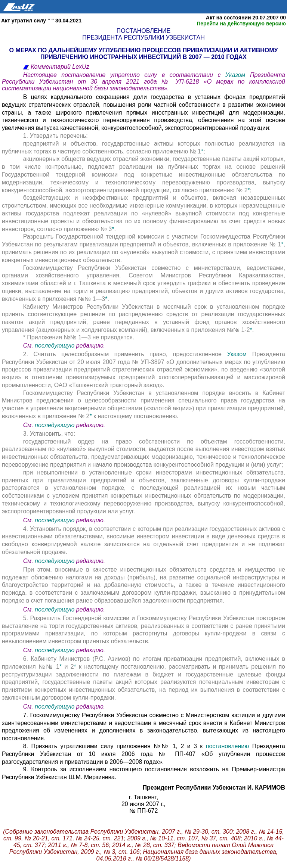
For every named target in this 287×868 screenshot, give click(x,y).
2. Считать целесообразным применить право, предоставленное (125, 354)
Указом (238, 75)
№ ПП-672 (144, 811)
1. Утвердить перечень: (55, 136)
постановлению (227, 746)
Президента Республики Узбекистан (143, 38)
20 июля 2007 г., (143, 804)
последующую (55, 346)
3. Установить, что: (49, 434)
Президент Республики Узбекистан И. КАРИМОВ (214, 788)
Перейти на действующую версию (241, 24)
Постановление (143, 31)
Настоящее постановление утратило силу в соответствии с (124, 75)
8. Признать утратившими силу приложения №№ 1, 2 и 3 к (115, 746)
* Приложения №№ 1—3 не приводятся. (79, 337)
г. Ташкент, (143, 797)
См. (29, 346)
